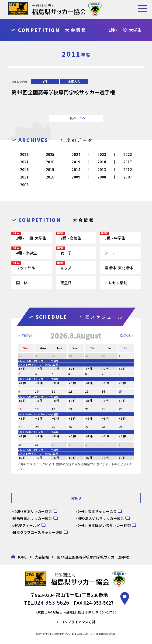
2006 (24, 185)
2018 (102, 162)
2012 (128, 170)
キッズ (66, 268)
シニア (110, 253)
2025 (50, 154)
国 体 (22, 283)
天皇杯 (66, 283)
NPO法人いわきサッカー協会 (101, 518)
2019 (76, 162)
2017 (128, 162)
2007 (128, 177)
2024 (76, 154)
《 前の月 (25, 335)
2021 (24, 162)
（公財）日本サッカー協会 (32, 511)
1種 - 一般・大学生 (31, 238)
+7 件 (22, 369)
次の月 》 (127, 335)
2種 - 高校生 (71, 238)
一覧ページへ (76, 118)
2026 (24, 154)
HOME (22, 557)
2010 (50, 177)
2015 (50, 170)
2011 (24, 177)
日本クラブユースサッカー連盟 (38, 532)
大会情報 (42, 557)
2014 (76, 170)
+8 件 (22, 383)
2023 (102, 154)
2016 (24, 170)
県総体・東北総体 (119, 268)
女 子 (66, 253)
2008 (102, 177)
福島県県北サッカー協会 (32, 518)
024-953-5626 (52, 602)
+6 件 (22, 458)
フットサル (26, 268)
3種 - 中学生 (115, 238)
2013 (102, 170)
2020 (50, 162)
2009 (76, 177)
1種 (45, 81)
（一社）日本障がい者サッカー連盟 (104, 525)
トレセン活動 (116, 283)
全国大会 (74, 81)
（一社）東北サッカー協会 (97, 511)
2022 (128, 154)
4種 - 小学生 (26, 253)
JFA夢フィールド (26, 525)
